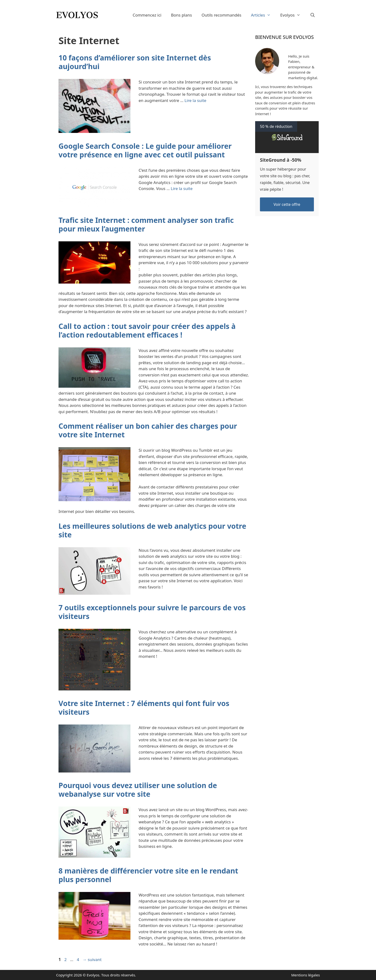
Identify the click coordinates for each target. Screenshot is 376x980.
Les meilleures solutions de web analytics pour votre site (152, 530)
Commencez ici (147, 15)
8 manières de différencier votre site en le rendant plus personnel (148, 875)
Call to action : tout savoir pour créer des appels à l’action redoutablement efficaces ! (147, 330)
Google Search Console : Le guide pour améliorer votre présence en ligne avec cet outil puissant (145, 150)
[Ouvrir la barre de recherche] (312, 15)
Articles (263, 15)
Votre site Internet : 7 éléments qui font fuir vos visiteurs (144, 708)
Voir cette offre (287, 204)
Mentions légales (305, 975)
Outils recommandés (221, 15)
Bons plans (181, 15)
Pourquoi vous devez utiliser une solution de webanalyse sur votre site (138, 790)
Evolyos (293, 15)
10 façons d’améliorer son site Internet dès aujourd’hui (135, 62)
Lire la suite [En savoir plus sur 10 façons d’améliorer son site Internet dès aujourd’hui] (195, 100)
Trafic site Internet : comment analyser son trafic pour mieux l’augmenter (146, 224)
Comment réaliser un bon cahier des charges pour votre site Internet (148, 430)
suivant (92, 959)
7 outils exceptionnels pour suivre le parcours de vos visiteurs (152, 612)
